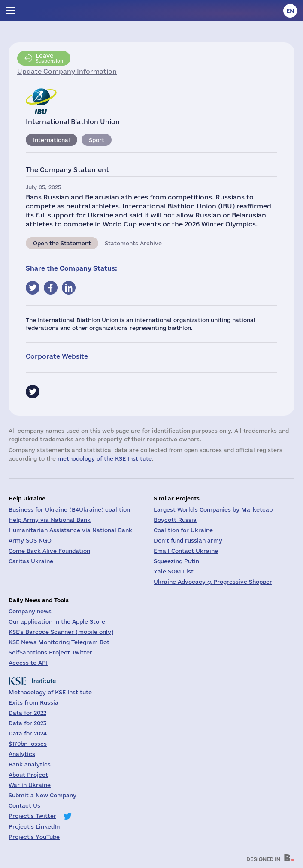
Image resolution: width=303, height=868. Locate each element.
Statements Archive (133, 243)
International (52, 140)
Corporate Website (57, 356)
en (290, 11)
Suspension (49, 58)
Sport (97, 140)
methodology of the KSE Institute (105, 458)
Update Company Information (67, 71)
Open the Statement (62, 243)
